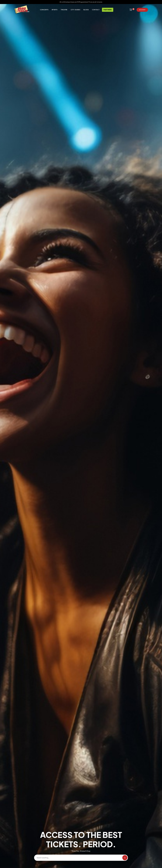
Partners (108, 10)
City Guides (75, 10)
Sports (54, 10)
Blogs (86, 10)
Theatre (64, 10)
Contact (96, 10)
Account (142, 10)
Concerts (44, 10)
